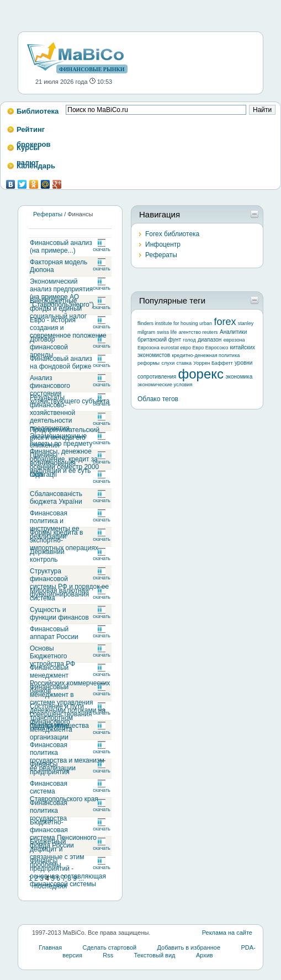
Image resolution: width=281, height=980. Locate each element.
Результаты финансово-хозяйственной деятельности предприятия (52, 413)
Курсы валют (28, 151)
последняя (51, 886)
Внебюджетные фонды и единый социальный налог (58, 308)
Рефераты (48, 214)
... (81, 878)
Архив (205, 955)
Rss (108, 955)
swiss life (167, 332)
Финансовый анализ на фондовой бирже (61, 363)
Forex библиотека (172, 234)
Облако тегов (158, 399)
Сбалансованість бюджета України (56, 498)
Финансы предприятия (50, 768)
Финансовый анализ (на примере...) (61, 247)
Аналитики (233, 332)
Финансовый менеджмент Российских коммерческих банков (70, 679)
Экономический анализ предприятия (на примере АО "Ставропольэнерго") (62, 293)
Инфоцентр (163, 244)
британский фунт (159, 340)
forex (225, 322)
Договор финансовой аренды (49, 347)
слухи (168, 363)
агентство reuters (198, 332)
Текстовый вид (154, 955)
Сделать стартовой (110, 947)
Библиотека (38, 111)
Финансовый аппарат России (54, 633)
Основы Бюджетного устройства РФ (52, 656)
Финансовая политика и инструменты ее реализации (55, 525)
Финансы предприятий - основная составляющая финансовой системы (68, 872)
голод (189, 340)
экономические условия (165, 385)
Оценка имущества (59, 726)
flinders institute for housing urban (175, 323)
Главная (50, 947)
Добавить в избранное (189, 947)
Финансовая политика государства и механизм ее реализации (67, 757)
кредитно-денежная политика (206, 355)
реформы (149, 363)
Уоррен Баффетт (213, 363)
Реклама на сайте (227, 933)
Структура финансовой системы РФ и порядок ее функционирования (69, 583)
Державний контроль (47, 556)
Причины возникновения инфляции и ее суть (60, 463)
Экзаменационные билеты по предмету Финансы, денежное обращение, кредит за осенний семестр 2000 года (64, 455)
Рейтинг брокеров (34, 133)
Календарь (36, 166)
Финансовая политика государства (49, 811)
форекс (201, 374)
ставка (184, 363)
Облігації (43, 475)
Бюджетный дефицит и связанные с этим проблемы (57, 853)
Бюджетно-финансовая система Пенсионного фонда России (63, 834)
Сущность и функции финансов (59, 614)
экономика (239, 377)
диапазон (210, 340)
